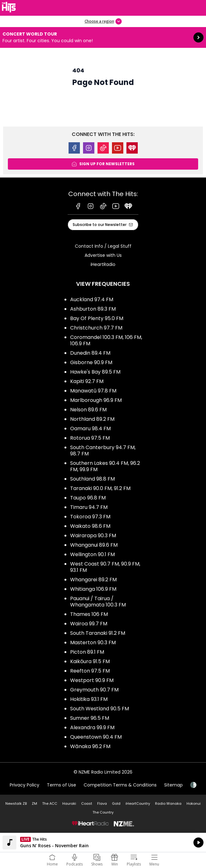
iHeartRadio (103, 264)
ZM (34, 803)
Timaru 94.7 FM (89, 507)
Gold (116, 803)
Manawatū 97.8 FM (93, 391)
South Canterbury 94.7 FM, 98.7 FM (103, 451)
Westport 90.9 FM (92, 680)
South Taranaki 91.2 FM (98, 633)
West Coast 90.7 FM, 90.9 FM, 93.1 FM (105, 567)
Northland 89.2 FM (92, 419)
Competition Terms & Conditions (120, 785)
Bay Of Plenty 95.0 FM (97, 318)
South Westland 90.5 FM (100, 709)
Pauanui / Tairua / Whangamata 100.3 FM (98, 602)
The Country (103, 812)
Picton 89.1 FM (87, 652)
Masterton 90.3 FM (93, 643)
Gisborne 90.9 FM (91, 362)
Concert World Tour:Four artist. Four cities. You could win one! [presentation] (103, 37)
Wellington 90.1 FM (92, 554)
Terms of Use (61, 785)
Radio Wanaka (168, 803)
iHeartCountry (138, 803)
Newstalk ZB (16, 803)
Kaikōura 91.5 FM (90, 661)
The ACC (50, 803)
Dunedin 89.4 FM (90, 353)
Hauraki (69, 803)
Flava (102, 803)
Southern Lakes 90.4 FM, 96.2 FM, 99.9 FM (105, 466)
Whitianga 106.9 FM (93, 589)
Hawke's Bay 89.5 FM (95, 372)
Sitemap (173, 785)
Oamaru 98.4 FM (90, 428)
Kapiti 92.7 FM (87, 381)
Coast (87, 803)
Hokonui (194, 803)
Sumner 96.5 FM (90, 718)
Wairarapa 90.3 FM (93, 535)
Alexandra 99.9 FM (92, 727)
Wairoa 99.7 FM (89, 624)
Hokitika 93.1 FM (89, 699)
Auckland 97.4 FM (92, 299)
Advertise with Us (103, 255)
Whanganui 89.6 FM (94, 545)
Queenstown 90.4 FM (96, 737)
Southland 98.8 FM (92, 479)
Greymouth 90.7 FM (94, 690)
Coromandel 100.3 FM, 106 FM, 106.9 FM (106, 340)
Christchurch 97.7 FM (96, 328)
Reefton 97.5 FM (90, 671)
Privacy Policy (25, 785)
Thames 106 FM (89, 614)
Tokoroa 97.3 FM (90, 517)
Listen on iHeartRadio (103, 843)
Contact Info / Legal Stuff (103, 246)
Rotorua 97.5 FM (90, 438)
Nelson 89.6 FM (88, 410)
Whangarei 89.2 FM (93, 580)
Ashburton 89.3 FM (93, 309)
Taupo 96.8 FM (88, 498)
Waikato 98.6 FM (90, 526)
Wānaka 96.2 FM (90, 746)
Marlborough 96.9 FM (96, 400)
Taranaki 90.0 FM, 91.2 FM (100, 488)
